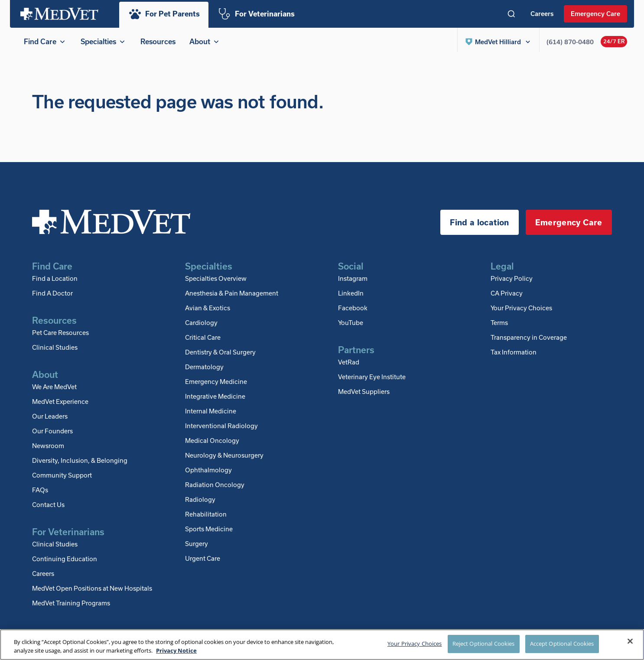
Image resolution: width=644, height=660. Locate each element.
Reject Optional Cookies (484, 644)
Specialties (104, 41)
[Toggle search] (511, 14)
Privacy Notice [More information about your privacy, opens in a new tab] (176, 650)
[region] (322, 645)
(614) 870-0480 (570, 42)
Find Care (45, 41)
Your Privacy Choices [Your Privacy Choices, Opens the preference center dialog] (415, 644)
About (205, 41)
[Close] (630, 641)
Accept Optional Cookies (562, 644)
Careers (542, 13)
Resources (158, 41)
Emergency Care (595, 13)
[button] (498, 42)
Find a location (479, 226)
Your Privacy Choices (521, 311)
